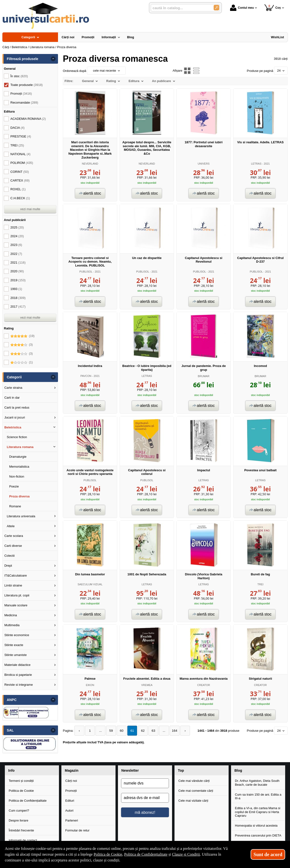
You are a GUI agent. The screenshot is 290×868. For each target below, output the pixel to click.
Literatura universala (21, 516)
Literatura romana (20, 447)
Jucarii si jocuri (15, 417)
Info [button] (11, 770)
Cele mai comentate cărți (196, 791)
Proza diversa (19, 496)
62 (140, 731)
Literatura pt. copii (17, 595)
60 (120, 731)
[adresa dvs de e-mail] (145, 798)
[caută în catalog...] (180, 8)
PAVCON (86, 376)
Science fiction (17, 437)
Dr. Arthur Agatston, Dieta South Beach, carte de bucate (257, 783)
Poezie (14, 486)
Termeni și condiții (21, 781)
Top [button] (181, 770)
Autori (69, 811)
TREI (260, 584)
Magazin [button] (72, 770)
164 (170, 731)
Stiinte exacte (14, 645)
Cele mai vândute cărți (194, 781)
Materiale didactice (17, 665)
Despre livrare (18, 820)
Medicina (11, 615)
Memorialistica (19, 467)
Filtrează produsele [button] (22, 59)
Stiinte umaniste (16, 655)
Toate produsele (27, 85)
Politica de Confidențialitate (28, 801)
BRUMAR (204, 376)
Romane (15, 506)
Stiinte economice (17, 635)
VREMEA (147, 685)
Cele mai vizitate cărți (193, 801)
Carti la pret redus (17, 407)
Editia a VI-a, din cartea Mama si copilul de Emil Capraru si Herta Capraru (258, 812)
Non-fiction (17, 476)
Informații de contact (23, 840)
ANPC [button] (12, 700)
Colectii (10, 556)
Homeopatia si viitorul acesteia (256, 826)
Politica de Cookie (21, 791)
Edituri (70, 801)
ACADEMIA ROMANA (28, 119)
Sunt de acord (268, 854)
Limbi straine (13, 585)
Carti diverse (13, 546)
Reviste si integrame (19, 685)
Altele (11, 526)
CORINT (20, 172)
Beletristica (13, 427)
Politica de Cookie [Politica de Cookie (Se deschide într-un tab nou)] (108, 854)
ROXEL (18, 189)
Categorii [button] (14, 377)
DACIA (18, 128)
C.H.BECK (20, 198)
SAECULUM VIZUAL (90, 584)
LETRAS (256, 164)
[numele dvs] (145, 783)
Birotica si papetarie (18, 675)
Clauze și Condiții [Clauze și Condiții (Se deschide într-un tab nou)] (186, 854)
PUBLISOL (86, 272)
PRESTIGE (21, 136)
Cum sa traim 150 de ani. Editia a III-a (258, 796)
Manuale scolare (16, 605)
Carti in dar (12, 398)
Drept (8, 566)
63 (150, 731)
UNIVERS (204, 164)
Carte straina (13, 388)
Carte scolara (14, 536)
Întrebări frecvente (21, 830)
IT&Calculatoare (16, 575)
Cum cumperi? (19, 811)
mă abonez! (145, 812)
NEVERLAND (90, 164)
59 (109, 731)
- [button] (53, 59)
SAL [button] (10, 730)
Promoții (71, 791)
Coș (272, 8)
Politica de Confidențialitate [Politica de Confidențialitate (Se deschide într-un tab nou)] (146, 854)
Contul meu (242, 8)
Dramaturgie (18, 457)
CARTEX (20, 180)
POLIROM (22, 163)
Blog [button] (238, 770)
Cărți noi (71, 781)
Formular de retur (77, 830)
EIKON (90, 685)
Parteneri (72, 820)
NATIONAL (20, 154)
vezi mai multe (30, 209)
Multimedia (12, 625)
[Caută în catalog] (216, 8)
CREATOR (204, 685)
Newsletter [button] (130, 770)
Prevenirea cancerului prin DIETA (258, 835)
